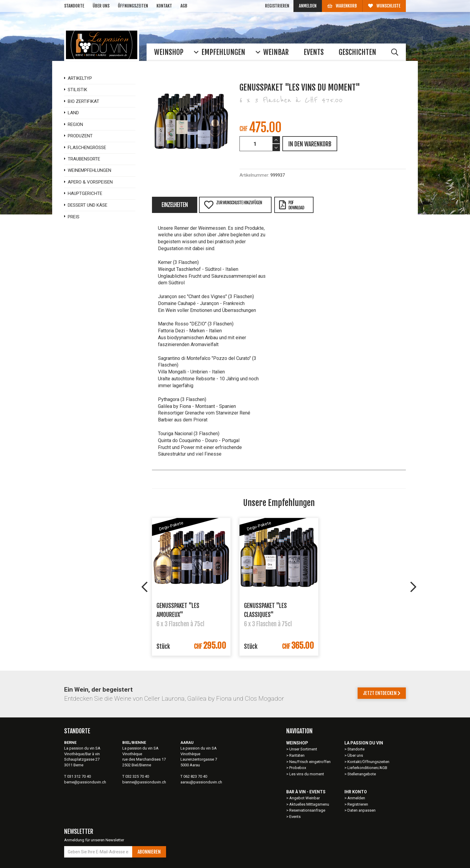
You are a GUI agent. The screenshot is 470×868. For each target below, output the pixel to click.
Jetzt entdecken (382, 693)
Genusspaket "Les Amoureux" (178, 610)
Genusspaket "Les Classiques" (265, 610)
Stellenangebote (362, 774)
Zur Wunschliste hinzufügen (233, 205)
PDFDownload (292, 205)
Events (295, 817)
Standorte (74, 6)
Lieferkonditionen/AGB (367, 768)
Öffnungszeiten (133, 6)
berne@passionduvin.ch (85, 782)
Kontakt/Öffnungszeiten (368, 762)
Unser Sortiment (304, 749)
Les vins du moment (307, 774)
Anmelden (308, 6)
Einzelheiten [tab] (175, 205)
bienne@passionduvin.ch (144, 782)
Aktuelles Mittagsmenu (309, 804)
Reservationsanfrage (307, 810)
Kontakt (164, 6)
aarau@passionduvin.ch (201, 782)
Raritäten (297, 755)
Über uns (101, 6)
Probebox (298, 768)
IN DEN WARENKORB (310, 144)
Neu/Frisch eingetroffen (310, 762)
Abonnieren (149, 852)
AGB (184, 6)
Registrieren (277, 6)
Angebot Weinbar (305, 798)
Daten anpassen (361, 810)
